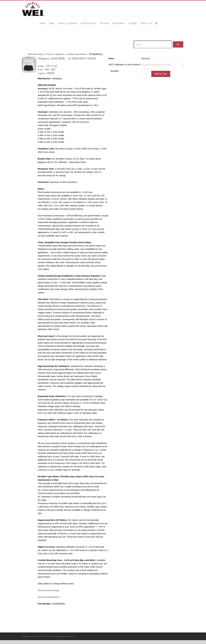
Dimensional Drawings (49, 590)
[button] (157, 23)
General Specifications (49, 597)
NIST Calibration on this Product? (125, 65)
